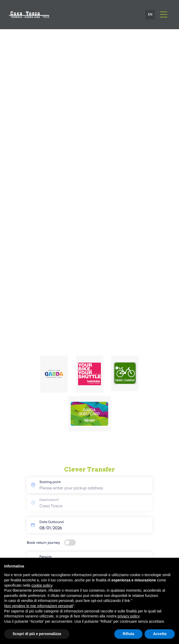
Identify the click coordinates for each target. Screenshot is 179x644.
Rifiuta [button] (129, 634)
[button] (150, 15)
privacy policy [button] (128, 616)
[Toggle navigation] (164, 15)
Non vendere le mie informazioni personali (39, 606)
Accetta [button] (160, 634)
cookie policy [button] (42, 585)
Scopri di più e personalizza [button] (37, 634)
